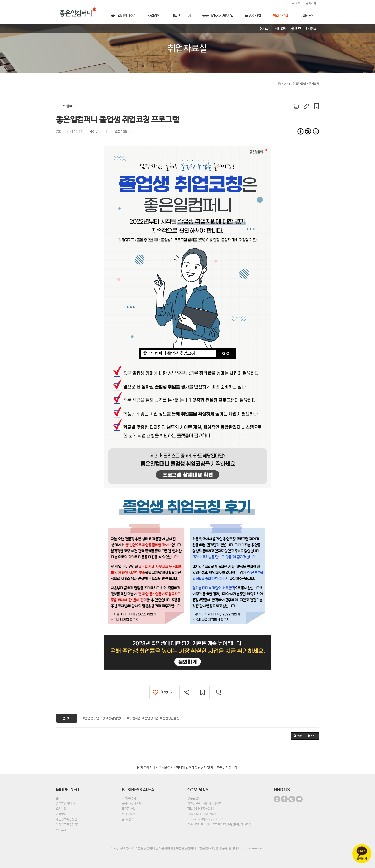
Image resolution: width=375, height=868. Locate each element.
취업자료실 (128, 814)
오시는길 (61, 809)
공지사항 (311, 4)
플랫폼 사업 (129, 809)
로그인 (296, 4)
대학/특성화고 (130, 798)
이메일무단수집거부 (68, 825)
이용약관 (61, 814)
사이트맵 (61, 830)
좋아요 (163, 692)
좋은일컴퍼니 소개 (67, 804)
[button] (298, 736)
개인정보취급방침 (66, 819)
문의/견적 (128, 819)
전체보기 (69, 106)
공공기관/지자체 (132, 804)
